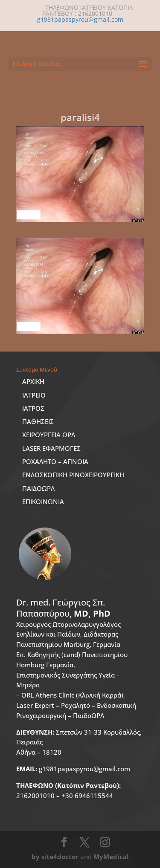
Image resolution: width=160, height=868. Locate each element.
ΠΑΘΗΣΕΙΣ (38, 421)
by (36, 856)
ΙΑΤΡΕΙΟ (34, 395)
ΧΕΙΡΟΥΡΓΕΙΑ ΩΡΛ (49, 435)
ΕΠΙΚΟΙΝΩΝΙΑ (43, 502)
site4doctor (60, 856)
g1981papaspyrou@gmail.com (73, 769)
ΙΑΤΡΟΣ (33, 408)
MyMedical (111, 856)
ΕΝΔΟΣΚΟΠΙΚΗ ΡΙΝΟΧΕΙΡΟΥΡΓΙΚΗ (73, 475)
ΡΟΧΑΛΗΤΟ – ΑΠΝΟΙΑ (55, 461)
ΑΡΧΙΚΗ (33, 381)
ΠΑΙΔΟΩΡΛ (38, 488)
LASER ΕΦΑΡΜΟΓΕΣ (51, 448)
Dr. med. (63, 608)
